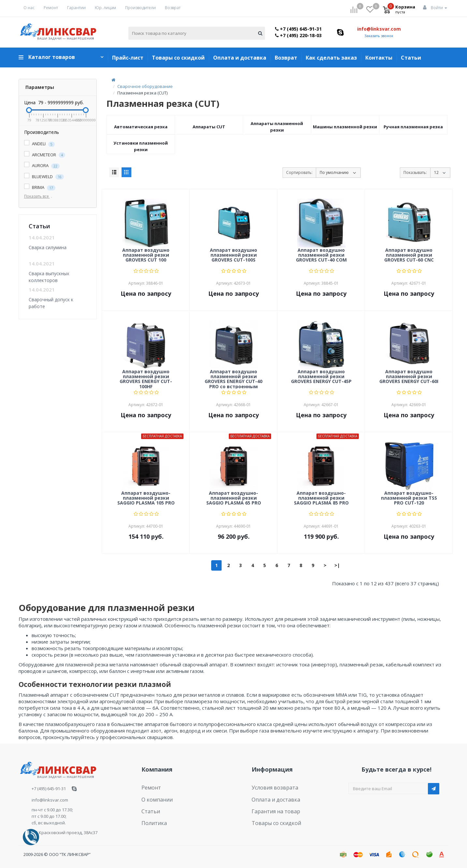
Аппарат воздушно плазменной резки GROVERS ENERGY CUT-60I (409, 377)
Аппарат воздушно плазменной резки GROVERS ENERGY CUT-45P (321, 377)
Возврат (173, 8)
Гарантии (76, 8)
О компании (154, 797)
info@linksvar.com (379, 29)
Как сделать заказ (331, 58)
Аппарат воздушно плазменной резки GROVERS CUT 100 (146, 255)
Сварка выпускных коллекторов (49, 277)
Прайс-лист (128, 58)
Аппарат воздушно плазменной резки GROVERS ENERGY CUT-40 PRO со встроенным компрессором (233, 379)
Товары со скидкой (178, 58)
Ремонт (51, 8)
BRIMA (40, 187)
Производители (140, 8)
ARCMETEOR (45, 155)
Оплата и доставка (240, 58)
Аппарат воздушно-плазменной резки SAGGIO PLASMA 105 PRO (146, 498)
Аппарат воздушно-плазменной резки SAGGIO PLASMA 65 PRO (234, 498)
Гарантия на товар (271, 807)
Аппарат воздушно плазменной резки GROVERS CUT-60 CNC (409, 255)
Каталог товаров (52, 57)
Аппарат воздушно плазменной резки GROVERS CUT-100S (233, 255)
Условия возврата (271, 787)
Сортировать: (299, 172)
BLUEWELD (44, 177)
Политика (152, 817)
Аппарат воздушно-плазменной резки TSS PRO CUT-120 (409, 498)
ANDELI (39, 144)
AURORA (42, 166)
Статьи (411, 58)
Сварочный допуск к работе (51, 303)
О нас (29, 8)
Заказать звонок (379, 36)
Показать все (39, 196)
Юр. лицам (105, 8)
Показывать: (415, 172)
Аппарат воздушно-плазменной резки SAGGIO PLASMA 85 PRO (321, 498)
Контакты (379, 58)
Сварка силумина (48, 247)
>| (337, 565)
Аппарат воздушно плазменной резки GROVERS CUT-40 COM (321, 255)
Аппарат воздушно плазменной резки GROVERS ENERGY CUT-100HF (146, 379)
